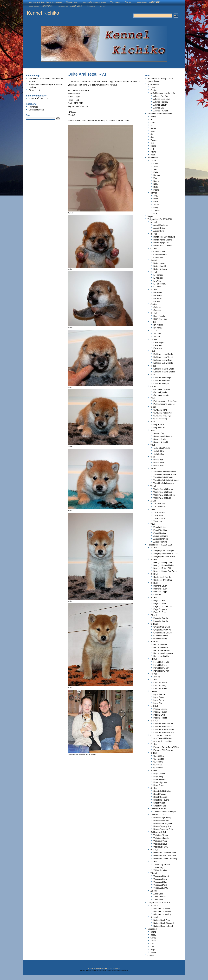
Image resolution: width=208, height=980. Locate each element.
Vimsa (153, 952)
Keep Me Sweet (160, 683)
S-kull (153, 430)
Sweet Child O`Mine (162, 791)
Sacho (153, 932)
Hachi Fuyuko (159, 316)
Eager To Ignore (160, 609)
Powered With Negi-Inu (163, 750)
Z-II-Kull (154, 891)
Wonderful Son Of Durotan (165, 856)
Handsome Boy (160, 645)
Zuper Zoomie (159, 897)
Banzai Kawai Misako (163, 240)
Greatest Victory (160, 639)
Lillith (153, 123)
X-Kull (153, 501)
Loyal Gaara (159, 697)
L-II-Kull (154, 691)
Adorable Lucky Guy (162, 914)
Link (155, 213)
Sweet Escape (160, 794)
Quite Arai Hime (160, 410)
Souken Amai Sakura (162, 436)
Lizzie (153, 87)
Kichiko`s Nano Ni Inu (163, 727)
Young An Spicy (160, 879)
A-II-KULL (155, 548)
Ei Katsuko (158, 278)
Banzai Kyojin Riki (161, 243)
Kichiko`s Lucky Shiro (163, 360)
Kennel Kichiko (43, 13)
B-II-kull (154, 559)
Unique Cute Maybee (163, 823)
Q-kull (153, 407)
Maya (153, 155)
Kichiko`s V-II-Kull (158, 832)
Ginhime (157, 307)
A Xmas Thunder (161, 111)
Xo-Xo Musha (159, 504)
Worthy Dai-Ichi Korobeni (164, 495)
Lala (152, 944)
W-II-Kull (154, 850)
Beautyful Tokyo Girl (162, 568)
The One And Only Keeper (165, 812)
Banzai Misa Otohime (163, 246)
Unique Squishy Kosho (163, 826)
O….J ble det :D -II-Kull (160, 735)
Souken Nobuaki (161, 442)
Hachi (153, 120)
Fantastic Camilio (161, 621)
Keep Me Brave (160, 689)
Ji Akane (157, 334)
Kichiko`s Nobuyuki (162, 384)
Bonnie (156, 181)
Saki (155, 169)
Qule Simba (159, 756)
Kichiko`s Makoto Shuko (164, 369)
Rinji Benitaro (159, 425)
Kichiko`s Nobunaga (162, 378)
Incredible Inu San (161, 668)
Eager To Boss (160, 612)
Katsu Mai (158, 348)
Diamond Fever (160, 589)
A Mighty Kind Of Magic (164, 551)
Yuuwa (153, 152)
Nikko (156, 184)
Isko (152, 143)
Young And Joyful (161, 888)
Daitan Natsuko (160, 269)
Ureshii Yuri (158, 460)
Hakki (156, 199)
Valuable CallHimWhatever (165, 472)
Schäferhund (72, 2)
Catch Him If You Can (163, 577)
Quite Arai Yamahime (162, 413)
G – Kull (154, 304)
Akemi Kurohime (161, 225)
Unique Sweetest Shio (163, 829)
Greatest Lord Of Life (162, 633)
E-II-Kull (154, 598)
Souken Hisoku (160, 439)
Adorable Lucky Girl (162, 908)
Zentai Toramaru (160, 536)
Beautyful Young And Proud (165, 571)
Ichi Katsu (158, 328)
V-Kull (153, 469)
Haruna (157, 175)
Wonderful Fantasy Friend (165, 853)
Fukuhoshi (158, 298)
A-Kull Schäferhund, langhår (163, 93)
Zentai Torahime (160, 530)
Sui (152, 134)
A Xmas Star (159, 108)
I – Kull (153, 322)
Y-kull (153, 510)
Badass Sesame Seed (163, 926)
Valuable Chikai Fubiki (163, 477)
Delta (156, 187)
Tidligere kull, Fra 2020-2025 (40, 6)
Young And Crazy (161, 882)
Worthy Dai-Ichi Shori (163, 492)
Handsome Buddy (161, 656)
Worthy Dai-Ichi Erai (162, 498)
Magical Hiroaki (160, 718)
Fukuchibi (158, 293)
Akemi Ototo (159, 231)
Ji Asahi (157, 337)
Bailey (153, 117)
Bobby (153, 935)
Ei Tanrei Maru (160, 284)
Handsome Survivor (162, 650)
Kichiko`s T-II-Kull (158, 809)
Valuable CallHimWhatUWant (166, 480)
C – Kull (154, 249)
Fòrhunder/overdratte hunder (94, 2)
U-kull (153, 457)
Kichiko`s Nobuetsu (162, 381)
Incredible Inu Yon (161, 671)
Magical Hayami (160, 712)
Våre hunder (115, 2)
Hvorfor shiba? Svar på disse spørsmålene (45, 2)
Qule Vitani (158, 768)
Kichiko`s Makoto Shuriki (164, 372)
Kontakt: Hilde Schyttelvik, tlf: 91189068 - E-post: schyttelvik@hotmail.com (104, 970)
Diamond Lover (160, 586)
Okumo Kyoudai (160, 392)
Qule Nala (158, 765)
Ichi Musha (158, 325)
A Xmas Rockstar (161, 102)
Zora (155, 178)
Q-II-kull (154, 753)
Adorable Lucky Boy (162, 911)
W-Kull (153, 486)
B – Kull (154, 234)
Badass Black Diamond (163, 923)
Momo (153, 146)
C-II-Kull (154, 574)
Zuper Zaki (158, 894)
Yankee (154, 140)
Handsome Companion (163, 653)
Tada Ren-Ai (159, 454)
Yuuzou (157, 211)
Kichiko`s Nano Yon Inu (163, 733)
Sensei (153, 128)
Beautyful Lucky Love (163, 562)
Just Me (157, 677)
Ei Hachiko (158, 275)
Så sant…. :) (34, 90)
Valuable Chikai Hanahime (165, 474)
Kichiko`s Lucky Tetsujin (164, 357)
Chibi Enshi (158, 257)
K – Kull (154, 340)
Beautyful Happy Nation (164, 565)
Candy (153, 938)
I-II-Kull (154, 659)
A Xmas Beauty (160, 105)
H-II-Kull (154, 642)
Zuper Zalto (158, 900)
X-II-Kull (154, 862)
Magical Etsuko (160, 709)
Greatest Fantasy (161, 636)
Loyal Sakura (159, 694)
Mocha (156, 190)
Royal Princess (160, 779)
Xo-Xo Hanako (160, 507)
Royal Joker (159, 785)
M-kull (153, 366)
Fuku (156, 202)
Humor (32, 107)
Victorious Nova (160, 844)
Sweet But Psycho (161, 800)
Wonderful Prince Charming (165, 859)
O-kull (153, 386)
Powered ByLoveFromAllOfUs (166, 747)
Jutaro (156, 205)
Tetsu (156, 196)
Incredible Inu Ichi (161, 662)
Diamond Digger (160, 592)
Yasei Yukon (159, 521)
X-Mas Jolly (158, 867)
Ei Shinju (157, 281)
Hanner (154, 193)
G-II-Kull (154, 624)
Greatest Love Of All (162, 630)
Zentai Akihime (160, 527)
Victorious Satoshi (161, 838)
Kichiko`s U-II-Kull (158, 815)
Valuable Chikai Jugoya (164, 483)
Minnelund (91, 6)
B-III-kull (154, 917)
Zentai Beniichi (160, 533)
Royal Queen (159, 774)
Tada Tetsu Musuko (162, 448)
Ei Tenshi (157, 287)
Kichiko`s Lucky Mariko (163, 363)
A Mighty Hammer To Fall (164, 557)
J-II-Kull (154, 674)
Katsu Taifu (158, 345)
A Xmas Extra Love (162, 99)
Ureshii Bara (159, 466)
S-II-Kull (154, 788)
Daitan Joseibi (159, 266)
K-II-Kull (154, 680)
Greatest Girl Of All (162, 627)
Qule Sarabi (159, 759)
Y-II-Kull (154, 873)
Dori (152, 125)
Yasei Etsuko (159, 518)
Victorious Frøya (160, 847)
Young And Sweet (161, 876)
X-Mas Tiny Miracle (162, 864)
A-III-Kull (154, 906)
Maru (153, 131)
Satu (153, 137)
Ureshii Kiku (159, 463)
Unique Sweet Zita (161, 820)
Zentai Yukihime (160, 542)
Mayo (153, 950)
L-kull (153, 351)
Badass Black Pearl (162, 920)
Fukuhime (158, 296)
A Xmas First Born (161, 96)
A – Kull (154, 222)
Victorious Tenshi (161, 835)
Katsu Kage (158, 342)
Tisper (153, 161)
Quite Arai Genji (160, 419)
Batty (156, 208)
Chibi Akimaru (159, 252)
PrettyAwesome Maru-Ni (164, 404)
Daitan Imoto (159, 263)
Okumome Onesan (162, 389)
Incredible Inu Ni (160, 665)
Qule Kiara (158, 762)
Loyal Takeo (159, 700)
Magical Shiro (159, 715)
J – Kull (154, 331)
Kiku (152, 947)
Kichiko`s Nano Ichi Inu (163, 724)
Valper (128, 2)
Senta (153, 941)
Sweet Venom (159, 803)
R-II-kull (154, 771)
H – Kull (154, 313)
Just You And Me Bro (162, 738)
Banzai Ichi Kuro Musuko (164, 237)
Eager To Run (159, 601)
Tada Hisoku (159, 451)
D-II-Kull (154, 583)
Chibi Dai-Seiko (160, 254)
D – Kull (154, 260)
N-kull (153, 375)
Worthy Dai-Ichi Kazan (163, 489)
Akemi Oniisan (160, 228)
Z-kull (153, 524)
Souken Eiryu (159, 433)
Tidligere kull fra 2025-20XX (70, 6)
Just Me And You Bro (162, 741)
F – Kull (154, 290)
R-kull (153, 422)
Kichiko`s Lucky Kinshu (163, 354)
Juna (156, 167)
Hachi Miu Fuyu (160, 319)
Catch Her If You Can (163, 580)
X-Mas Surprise (160, 870)
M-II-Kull (154, 706)
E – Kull (154, 272)
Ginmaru (157, 310)
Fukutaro (157, 301)
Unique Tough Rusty (162, 818)
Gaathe (154, 90)
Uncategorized (35, 110)
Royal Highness (160, 782)
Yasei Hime (158, 515)
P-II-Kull (154, 744)
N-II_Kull (154, 721)
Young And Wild (160, 885)
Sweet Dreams (160, 806)
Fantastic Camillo (161, 618)
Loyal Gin (158, 703)
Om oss (103, 6)
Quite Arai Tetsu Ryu (162, 416)
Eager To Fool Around (163, 606)
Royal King (158, 777)
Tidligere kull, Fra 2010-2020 (148, 2)
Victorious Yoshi (160, 841)
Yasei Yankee (159, 513)
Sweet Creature (160, 797)
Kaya (156, 164)
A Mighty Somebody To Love (166, 554)
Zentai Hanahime (161, 539)
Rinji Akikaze (159, 428)
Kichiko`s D (158, 595)
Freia (156, 172)
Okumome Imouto (161, 395)
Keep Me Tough (160, 686)
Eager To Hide (160, 603)
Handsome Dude (161, 647)
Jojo (152, 149)
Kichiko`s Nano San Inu (164, 730)
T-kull (153, 445)
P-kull (153, 398)
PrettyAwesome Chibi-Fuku (165, 401)
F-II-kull (154, 615)
